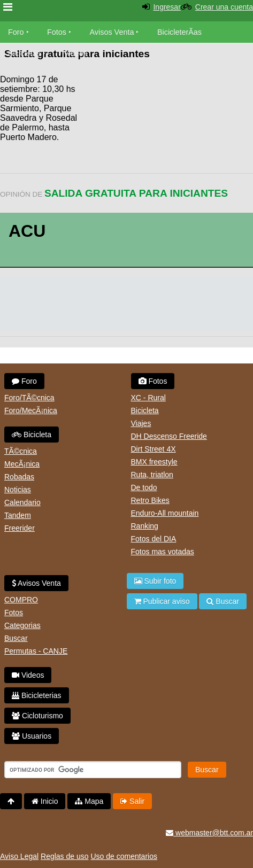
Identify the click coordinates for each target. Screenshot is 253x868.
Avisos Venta (112, 32)
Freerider (20, 528)
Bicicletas (25, 53)
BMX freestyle (154, 462)
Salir (132, 801)
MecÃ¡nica (22, 464)
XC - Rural (148, 398)
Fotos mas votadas (163, 552)
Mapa (89, 801)
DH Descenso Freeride (169, 436)
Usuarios (32, 736)
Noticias (18, 490)
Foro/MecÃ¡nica (31, 410)
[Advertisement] (167, 96)
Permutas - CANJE (36, 651)
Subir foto (155, 581)
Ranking (145, 526)
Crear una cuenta (224, 7)
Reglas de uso (65, 856)
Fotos (57, 32)
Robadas (19, 477)
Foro (16, 32)
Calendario (22, 502)
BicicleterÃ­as (179, 32)
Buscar (16, 638)
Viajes (141, 423)
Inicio (45, 801)
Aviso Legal (19, 856)
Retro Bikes (150, 500)
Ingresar (167, 7)
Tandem (18, 515)
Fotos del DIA (154, 539)
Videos (75, 53)
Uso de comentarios (124, 856)
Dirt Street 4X (154, 449)
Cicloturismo (37, 716)
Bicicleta (32, 435)
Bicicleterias (37, 695)
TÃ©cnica (21, 451)
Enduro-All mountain (165, 513)
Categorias (22, 625)
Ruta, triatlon (152, 475)
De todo (144, 487)
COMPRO (21, 600)
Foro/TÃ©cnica (29, 398)
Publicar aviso (162, 601)
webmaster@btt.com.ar (209, 833)
